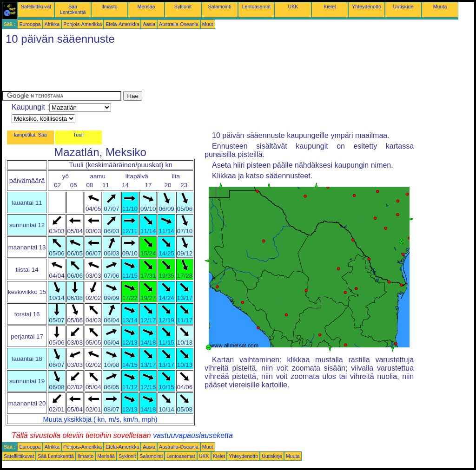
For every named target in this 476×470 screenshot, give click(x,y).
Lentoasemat (257, 7)
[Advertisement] (171, 70)
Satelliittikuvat (36, 7)
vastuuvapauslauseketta (193, 435)
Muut (208, 24)
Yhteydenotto (367, 7)
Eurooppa (30, 24)
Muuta (440, 7)
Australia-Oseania (179, 24)
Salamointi (220, 7)
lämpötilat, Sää (30, 135)
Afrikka (52, 24)
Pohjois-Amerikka (83, 24)
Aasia (149, 24)
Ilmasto (109, 7)
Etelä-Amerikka (122, 24)
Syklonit (183, 7)
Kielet (330, 7)
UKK (293, 7)
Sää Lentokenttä (73, 9)
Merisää (146, 7)
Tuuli (78, 135)
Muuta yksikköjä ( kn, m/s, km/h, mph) (100, 419)
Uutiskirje (403, 7)
